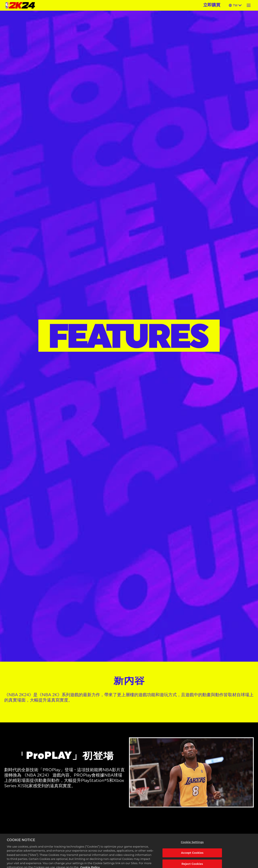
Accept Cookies (192, 855)
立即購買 (212, 5)
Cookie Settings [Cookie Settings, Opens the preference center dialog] (192, 845)
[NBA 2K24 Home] (20, 5)
